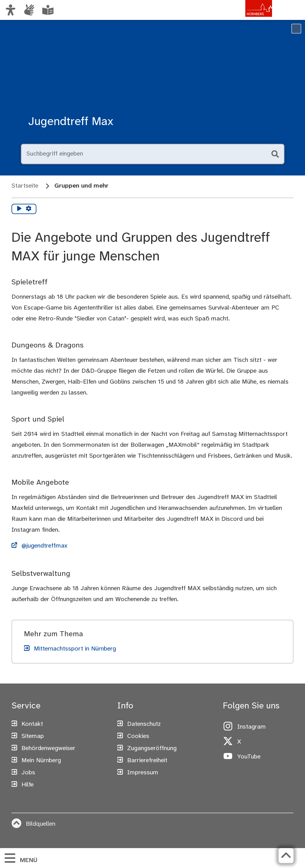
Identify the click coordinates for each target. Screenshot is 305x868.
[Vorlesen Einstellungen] (29, 209)
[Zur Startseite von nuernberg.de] (246, 16)
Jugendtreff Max (71, 122)
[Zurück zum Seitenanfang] (286, 856)
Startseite (25, 186)
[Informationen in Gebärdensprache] (29, 10)
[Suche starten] (275, 154)
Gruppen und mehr (81, 186)
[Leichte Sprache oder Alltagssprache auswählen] (48, 10)
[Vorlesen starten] (19, 209)
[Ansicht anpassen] (11, 10)
